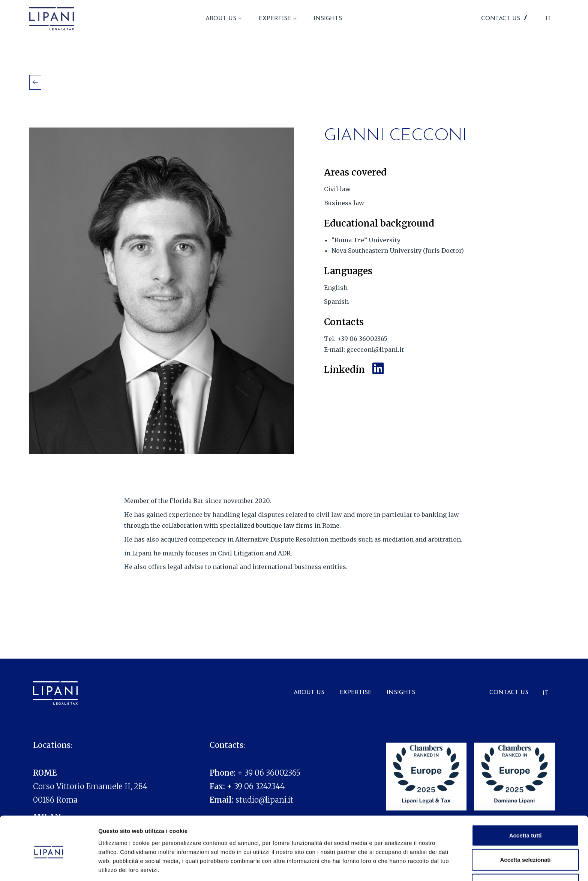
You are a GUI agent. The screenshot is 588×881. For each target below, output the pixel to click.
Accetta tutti (526, 807)
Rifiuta (526, 856)
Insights (401, 693)
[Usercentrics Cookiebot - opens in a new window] (49, 866)
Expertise (355, 693)
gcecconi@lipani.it (375, 350)
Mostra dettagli (394, 866)
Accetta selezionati (525, 832)
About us (309, 693)
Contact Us (509, 693)
